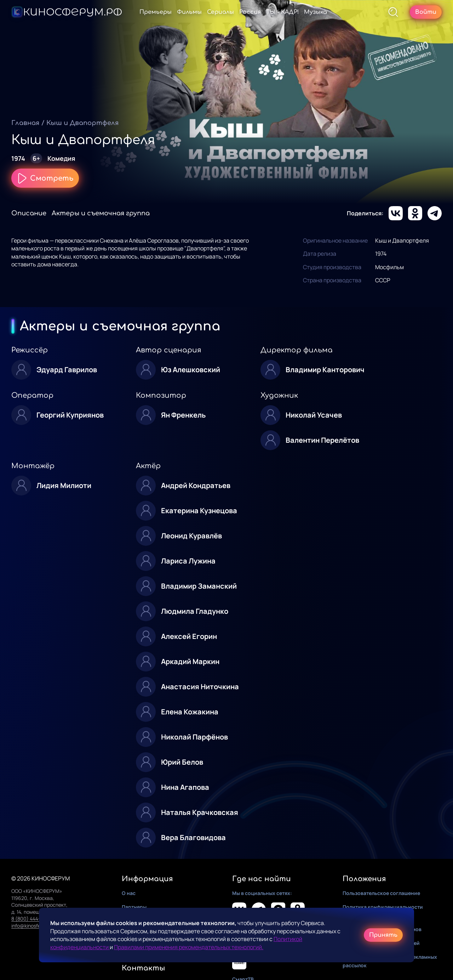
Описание (29, 213)
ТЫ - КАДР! (282, 12)
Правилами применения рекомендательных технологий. (189, 947)
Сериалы (220, 12)
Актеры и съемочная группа (101, 213)
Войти (426, 12)
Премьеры (156, 12)
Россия (250, 12)
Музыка (316, 12)
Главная (25, 123)
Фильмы (189, 12)
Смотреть (45, 178)
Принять (383, 935)
